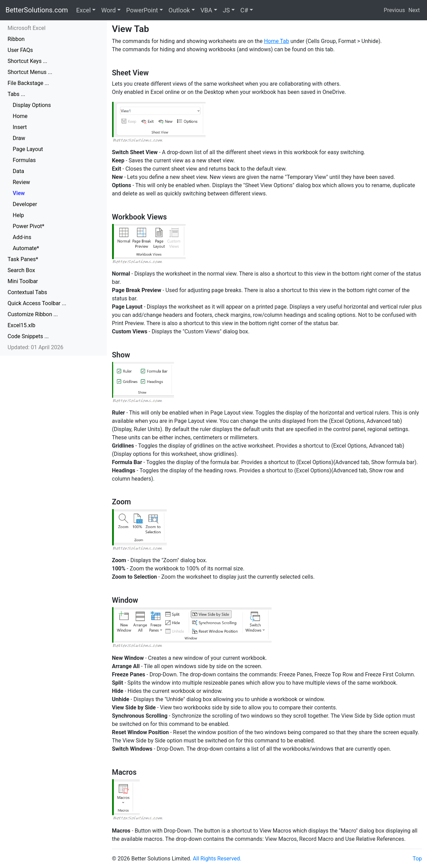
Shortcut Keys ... (28, 61)
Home (20, 116)
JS (226, 10)
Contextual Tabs (27, 292)
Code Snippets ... (28, 336)
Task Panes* (23, 259)
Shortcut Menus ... (30, 72)
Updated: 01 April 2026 (35, 347)
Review (21, 182)
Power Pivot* (29, 226)
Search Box (21, 270)
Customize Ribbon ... (33, 314)
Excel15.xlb (21, 325)
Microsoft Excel (26, 28)
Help (18, 215)
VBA (206, 10)
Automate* (26, 248)
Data (18, 171)
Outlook (179, 10)
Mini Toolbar (23, 281)
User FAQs (20, 50)
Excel (84, 10)
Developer (25, 204)
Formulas (24, 160)
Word (108, 10)
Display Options (32, 105)
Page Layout (28, 149)
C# (244, 10)
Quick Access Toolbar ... (37, 303)
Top (417, 859)
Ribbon (16, 39)
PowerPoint (142, 10)
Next (414, 10)
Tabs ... (16, 94)
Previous (394, 10)
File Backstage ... (28, 83)
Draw (19, 138)
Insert (20, 127)
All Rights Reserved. (217, 859)
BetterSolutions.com (37, 10)
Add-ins (22, 237)
